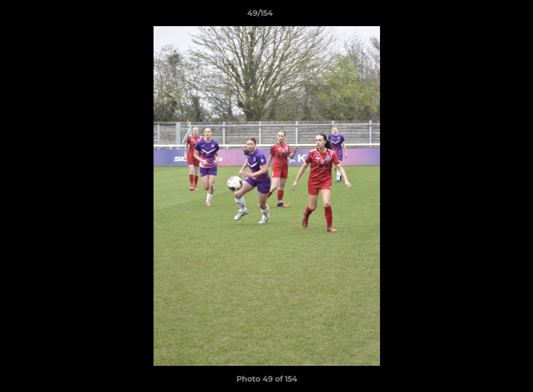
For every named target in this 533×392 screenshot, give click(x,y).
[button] (487, 16)
